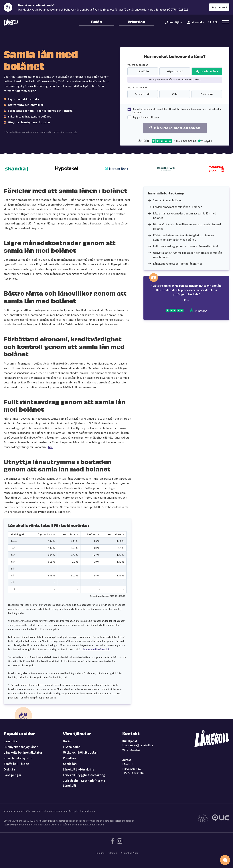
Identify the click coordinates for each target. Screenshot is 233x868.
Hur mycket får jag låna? (21, 747)
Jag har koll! (219, 7)
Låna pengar (12, 775)
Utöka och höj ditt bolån (80, 752)
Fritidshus (207, 94)
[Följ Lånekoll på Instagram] (120, 841)
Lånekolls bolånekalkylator (23, 752)
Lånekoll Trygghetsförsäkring (84, 775)
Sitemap (112, 853)
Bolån (97, 21)
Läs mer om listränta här (96, 649)
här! (51, 447)
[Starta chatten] (225, 860)
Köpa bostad (175, 71)
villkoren (154, 117)
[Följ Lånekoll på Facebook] (112, 841)
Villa (175, 94)
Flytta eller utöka (207, 71)
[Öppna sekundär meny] (225, 22)
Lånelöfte (143, 71)
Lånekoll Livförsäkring (79, 769)
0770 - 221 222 (131, 750)
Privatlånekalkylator (18, 758)
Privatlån (136, 21)
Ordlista (9, 769)
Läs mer (137, 112)
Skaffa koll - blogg (16, 764)
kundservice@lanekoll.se (138, 745)
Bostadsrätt (143, 94)
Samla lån (70, 764)
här (75, 132)
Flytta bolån (72, 747)
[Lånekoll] (11, 22)
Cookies (100, 853)
